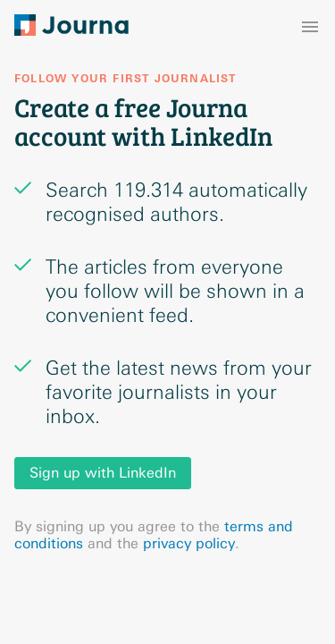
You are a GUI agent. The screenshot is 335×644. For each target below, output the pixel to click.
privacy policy (189, 543)
